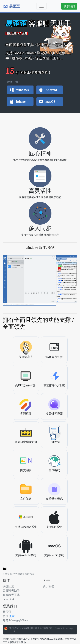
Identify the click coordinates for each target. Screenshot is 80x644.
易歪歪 (7, 612)
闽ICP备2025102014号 (19, 628)
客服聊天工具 (11, 595)
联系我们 (69, 6)
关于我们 (48, 586)
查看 (12, 616)
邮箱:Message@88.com (16, 620)
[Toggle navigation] (42, 6)
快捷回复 (8, 586)
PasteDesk (9, 599)
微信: (6, 616)
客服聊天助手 (11, 591)
